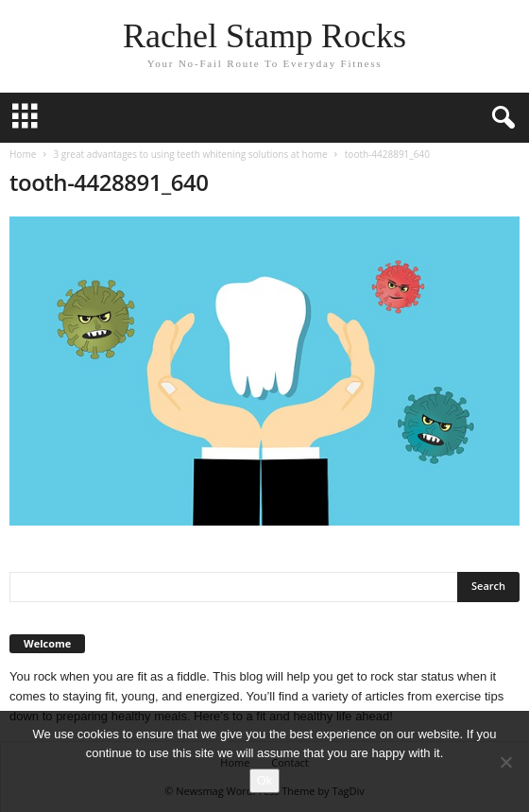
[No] (505, 762)
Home (23, 154)
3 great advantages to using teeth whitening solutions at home (190, 154)
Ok (265, 780)
